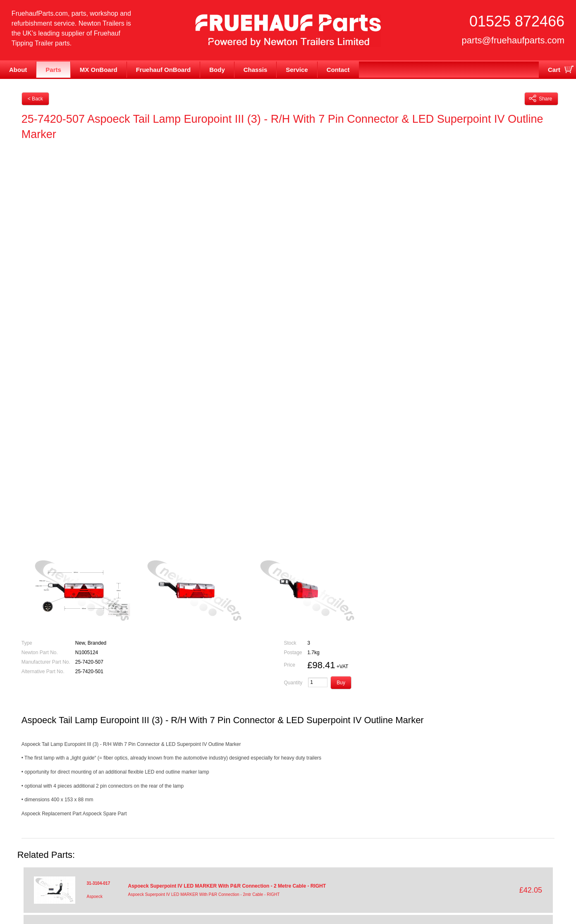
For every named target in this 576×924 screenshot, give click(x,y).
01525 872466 (517, 21)
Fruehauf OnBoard (164, 70)
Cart (554, 70)
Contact (338, 70)
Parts (53, 70)
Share (540, 98)
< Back (35, 99)
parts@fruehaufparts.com (513, 40)
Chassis (256, 70)
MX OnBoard (99, 70)
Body (217, 70)
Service (297, 70)
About (18, 70)
